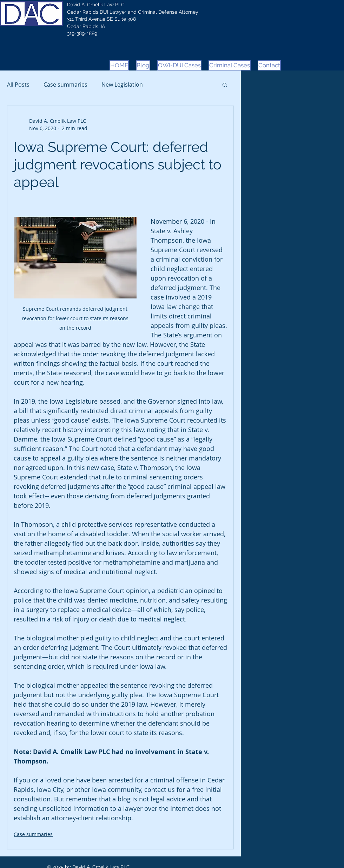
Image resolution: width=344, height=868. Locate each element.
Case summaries (65, 85)
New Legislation (122, 85)
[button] (225, 85)
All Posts (18, 85)
